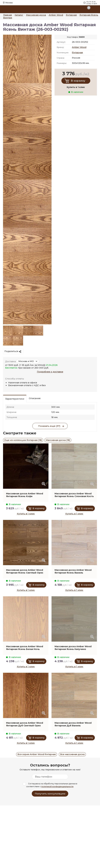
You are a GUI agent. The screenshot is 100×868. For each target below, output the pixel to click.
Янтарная (77, 53)
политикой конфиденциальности (57, 786)
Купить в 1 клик (26, 514)
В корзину (78, 81)
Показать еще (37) (49, 426)
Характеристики (15, 399)
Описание (35, 398)
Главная (8, 15)
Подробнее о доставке (50, 372)
